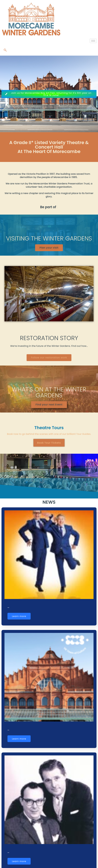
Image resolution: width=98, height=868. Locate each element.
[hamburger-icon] (93, 41)
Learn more (19, 616)
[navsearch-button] (5, 50)
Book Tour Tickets (49, 443)
